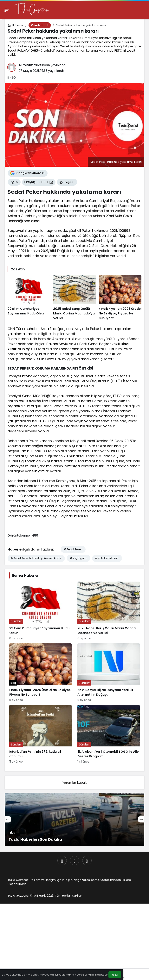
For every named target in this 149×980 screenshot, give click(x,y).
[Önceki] (8, 819)
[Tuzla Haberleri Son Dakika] (74, 819)
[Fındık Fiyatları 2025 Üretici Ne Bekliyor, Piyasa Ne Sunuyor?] (120, 298)
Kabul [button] (115, 975)
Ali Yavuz (26, 65)
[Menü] (7, 10)
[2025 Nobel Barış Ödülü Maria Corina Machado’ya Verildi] (74, 298)
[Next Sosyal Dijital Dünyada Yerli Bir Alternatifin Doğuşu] (109, 673)
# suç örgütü (78, 558)
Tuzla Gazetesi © (20, 896)
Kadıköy (34, 401)
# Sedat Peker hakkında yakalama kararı (36, 558)
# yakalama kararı (107, 558)
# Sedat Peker (73, 549)
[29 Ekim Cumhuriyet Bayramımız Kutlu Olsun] (29, 298)
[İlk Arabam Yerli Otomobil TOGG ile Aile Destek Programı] (109, 734)
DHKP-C (102, 466)
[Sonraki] (141, 819)
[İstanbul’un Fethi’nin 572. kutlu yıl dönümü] (40, 734)
